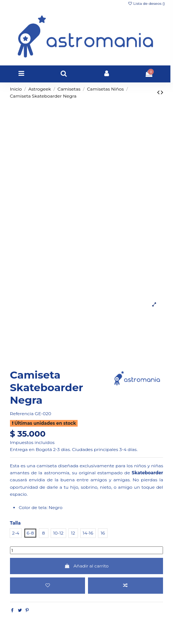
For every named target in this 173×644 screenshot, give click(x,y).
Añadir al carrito (86, 566)
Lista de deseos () (146, 4)
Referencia (22, 413)
